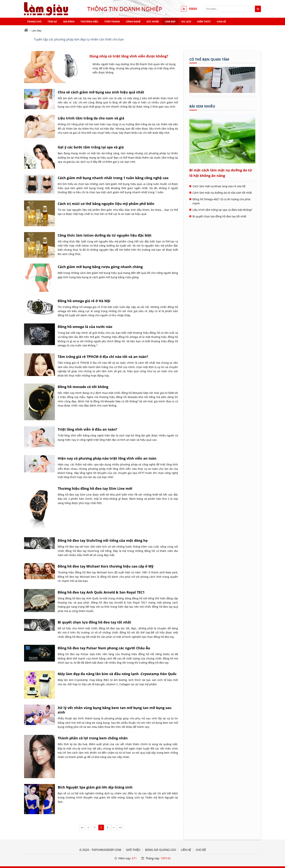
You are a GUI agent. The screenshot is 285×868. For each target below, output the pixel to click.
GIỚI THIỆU (133, 850)
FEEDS (193, 9)
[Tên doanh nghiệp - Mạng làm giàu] (222, 92)
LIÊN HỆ (186, 850)
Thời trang (112, 21)
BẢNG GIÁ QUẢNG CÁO (161, 850)
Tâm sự (52, 21)
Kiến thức (204, 21)
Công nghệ (133, 21)
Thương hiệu (89, 21)
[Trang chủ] (26, 30)
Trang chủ (34, 21)
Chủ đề (201, 850)
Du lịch (186, 21)
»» (120, 827)
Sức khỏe (153, 21)
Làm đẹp (170, 21)
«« (82, 827)
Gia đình (69, 21)
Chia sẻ (221, 21)
